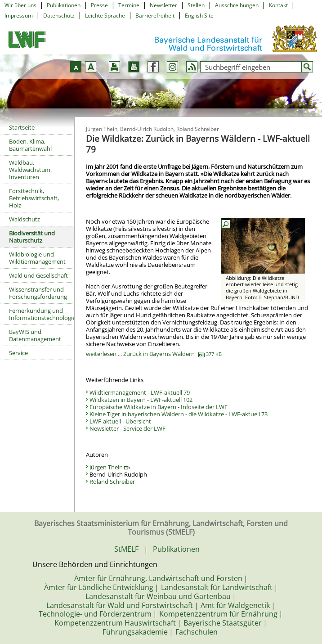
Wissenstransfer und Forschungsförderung (38, 293)
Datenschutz (59, 16)
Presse (99, 5)
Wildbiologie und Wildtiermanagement (37, 258)
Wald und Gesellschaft (38, 275)
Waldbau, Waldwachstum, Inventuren (30, 170)
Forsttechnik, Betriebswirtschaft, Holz (34, 198)
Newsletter (163, 5)
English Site (199, 16)
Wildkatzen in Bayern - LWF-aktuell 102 (141, 400)
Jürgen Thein (110, 467)
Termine (129, 5)
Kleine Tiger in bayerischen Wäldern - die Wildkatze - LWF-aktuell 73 (179, 414)
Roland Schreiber (112, 482)
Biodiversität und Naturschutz (32, 237)
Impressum (19, 16)
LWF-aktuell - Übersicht (120, 421)
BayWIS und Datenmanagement (35, 335)
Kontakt (278, 5)
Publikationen (64, 5)
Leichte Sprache (105, 16)
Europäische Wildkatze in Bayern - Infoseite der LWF (159, 407)
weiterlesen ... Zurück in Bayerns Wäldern (154, 354)
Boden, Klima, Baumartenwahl (30, 145)
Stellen (196, 5)
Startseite (22, 127)
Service (18, 353)
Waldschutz (25, 219)
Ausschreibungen (237, 5)
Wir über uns (20, 5)
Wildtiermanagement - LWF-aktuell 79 (140, 392)
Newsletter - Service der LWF (127, 428)
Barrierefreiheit (155, 16)
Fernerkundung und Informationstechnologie (42, 314)
